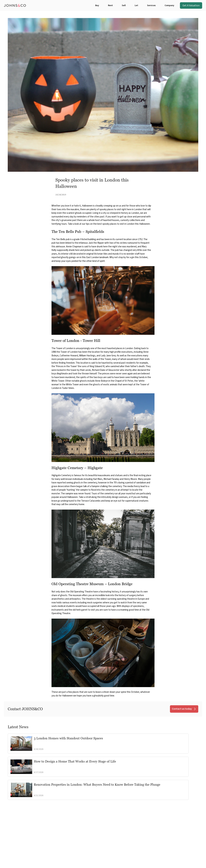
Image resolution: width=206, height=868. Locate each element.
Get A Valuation (191, 5)
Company (169, 5)
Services (151, 5)
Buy (97, 5)
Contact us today (184, 709)
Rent (110, 5)
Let (136, 5)
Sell (124, 5)
